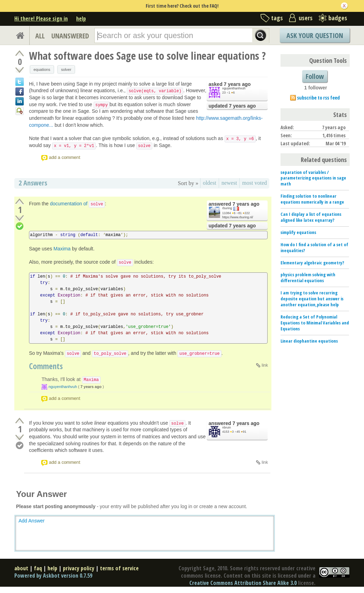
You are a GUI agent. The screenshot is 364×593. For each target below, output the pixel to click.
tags (277, 18)
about (21, 568)
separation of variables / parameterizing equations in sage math (313, 178)
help (81, 19)
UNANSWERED (70, 36)
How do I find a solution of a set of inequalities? (314, 247)
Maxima (62, 249)
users (306, 18)
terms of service (119, 568)
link (265, 365)
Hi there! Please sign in (41, 19)
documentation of (77, 204)
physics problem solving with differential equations (308, 277)
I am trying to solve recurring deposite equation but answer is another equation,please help (312, 299)
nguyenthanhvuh (234, 88)
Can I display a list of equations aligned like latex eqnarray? (311, 217)
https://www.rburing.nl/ (238, 217)
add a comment (65, 157)
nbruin (227, 427)
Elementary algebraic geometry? (312, 263)
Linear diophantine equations (309, 341)
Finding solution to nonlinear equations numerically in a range (312, 199)
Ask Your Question (315, 35)
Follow (315, 76)
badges (338, 18)
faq (38, 568)
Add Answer (32, 521)
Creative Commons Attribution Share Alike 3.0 (243, 583)
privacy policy (79, 568)
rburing (227, 208)
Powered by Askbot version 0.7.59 (53, 576)
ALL (40, 36)
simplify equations (298, 232)
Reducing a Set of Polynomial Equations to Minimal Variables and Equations (315, 323)
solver (66, 69)
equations (42, 69)
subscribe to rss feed (318, 98)
